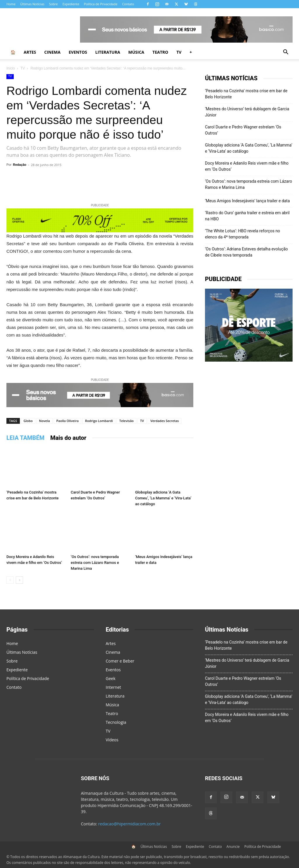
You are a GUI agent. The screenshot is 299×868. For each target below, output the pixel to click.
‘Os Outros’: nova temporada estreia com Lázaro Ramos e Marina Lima (95, 563)
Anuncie (233, 847)
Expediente (71, 4)
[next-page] (19, 580)
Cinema (53, 52)
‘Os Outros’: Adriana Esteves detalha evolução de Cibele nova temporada (246, 252)
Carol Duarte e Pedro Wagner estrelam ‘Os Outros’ (243, 130)
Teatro (160, 52)
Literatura (108, 52)
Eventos (78, 52)
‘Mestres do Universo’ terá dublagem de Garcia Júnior (247, 112)
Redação (20, 165)
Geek (111, 678)
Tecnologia (116, 722)
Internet (113, 687)
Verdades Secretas (165, 421)
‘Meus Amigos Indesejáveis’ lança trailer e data (247, 201)
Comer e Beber (120, 661)
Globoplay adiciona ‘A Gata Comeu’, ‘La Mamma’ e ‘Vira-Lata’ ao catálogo (163, 498)
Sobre (53, 4)
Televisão (126, 421)
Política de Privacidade (101, 4)
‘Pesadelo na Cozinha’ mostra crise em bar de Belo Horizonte (246, 94)
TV (179, 52)
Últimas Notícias (32, 4)
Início (11, 68)
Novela (45, 421)
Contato (128, 4)
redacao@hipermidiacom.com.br (129, 824)
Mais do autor (68, 438)
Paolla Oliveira (67, 421)
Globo (28, 421)
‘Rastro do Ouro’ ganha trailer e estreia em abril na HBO (247, 216)
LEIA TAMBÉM (25, 438)
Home (11, 4)
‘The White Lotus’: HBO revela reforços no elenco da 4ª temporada (242, 234)
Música (136, 52)
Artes (30, 52)
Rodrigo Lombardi (99, 421)
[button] (286, 53)
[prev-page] (10, 580)
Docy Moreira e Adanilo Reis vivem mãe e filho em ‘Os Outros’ (247, 166)
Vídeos (112, 740)
